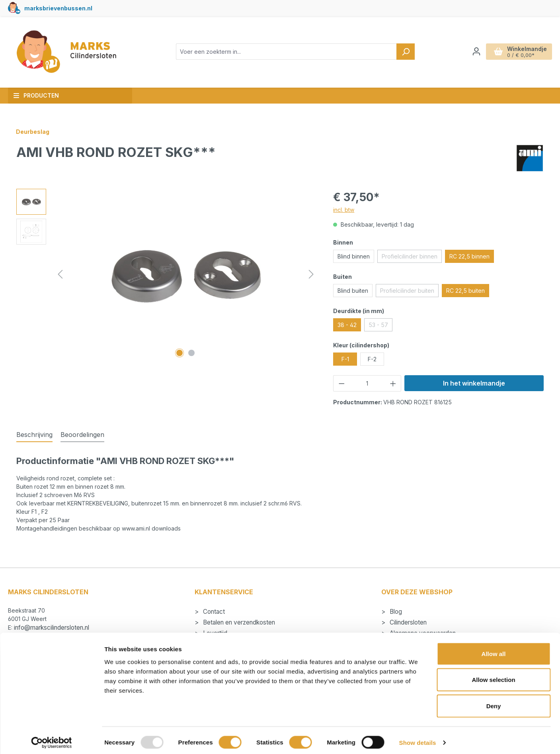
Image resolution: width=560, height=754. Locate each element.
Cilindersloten (407, 622)
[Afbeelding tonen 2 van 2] (191, 353)
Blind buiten (353, 291)
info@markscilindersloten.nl (52, 628)
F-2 (372, 359)
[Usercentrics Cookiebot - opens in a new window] (52, 738)
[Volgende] (311, 274)
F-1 (345, 359)
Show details (418, 738)
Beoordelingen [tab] (82, 435)
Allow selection (493, 676)
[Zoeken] (406, 52)
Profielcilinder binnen (412, 258)
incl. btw (344, 210)
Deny (494, 702)
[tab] (34, 435)
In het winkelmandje (474, 383)
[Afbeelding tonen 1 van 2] (180, 353)
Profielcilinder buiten (409, 292)
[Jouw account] (476, 51)
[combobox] (286, 52)
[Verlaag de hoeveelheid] (341, 383)
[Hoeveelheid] (367, 383)
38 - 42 (347, 325)
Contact (213, 612)
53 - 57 (380, 326)
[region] (167, 274)
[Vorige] (60, 274)
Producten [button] (36, 95)
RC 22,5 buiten (465, 291)
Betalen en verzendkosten (238, 622)
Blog (395, 612)
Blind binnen (354, 256)
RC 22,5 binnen (469, 256)
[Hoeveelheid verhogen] (393, 383)
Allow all (494, 649)
